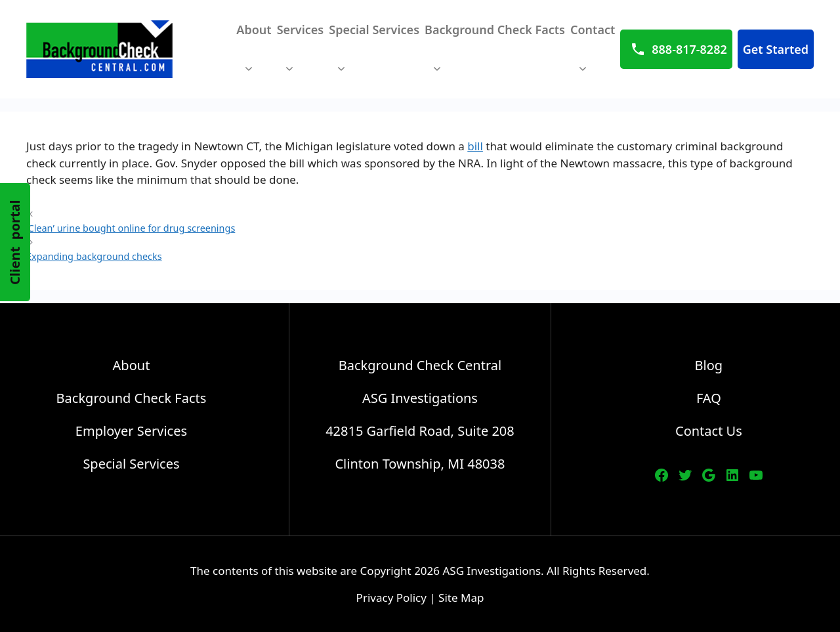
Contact (593, 55)
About (254, 55)
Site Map (461, 598)
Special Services (374, 55)
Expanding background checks (94, 256)
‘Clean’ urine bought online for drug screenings (131, 228)
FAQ (709, 398)
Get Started (776, 49)
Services (301, 55)
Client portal (15, 242)
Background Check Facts (495, 55)
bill (475, 146)
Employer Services (131, 431)
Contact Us (709, 431)
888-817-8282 (689, 49)
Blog (709, 365)
